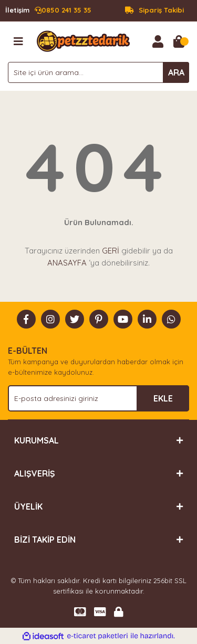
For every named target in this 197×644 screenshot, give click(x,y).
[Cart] (179, 41)
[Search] (98, 72)
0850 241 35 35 (48, 10)
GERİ (111, 251)
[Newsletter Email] (98, 398)
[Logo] (83, 40)
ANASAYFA (67, 263)
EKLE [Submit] (163, 398)
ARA (176, 72)
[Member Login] (158, 41)
